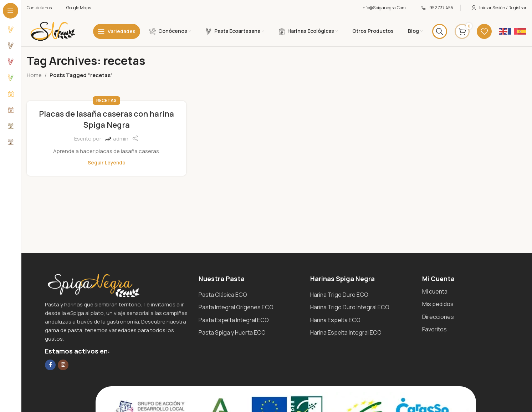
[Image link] (93, 285)
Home (34, 75)
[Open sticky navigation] (117, 31)
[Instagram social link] (63, 365)
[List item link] (251, 295)
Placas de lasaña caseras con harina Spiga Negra (106, 119)
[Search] (440, 31)
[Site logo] (53, 31)
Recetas (106, 100)
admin (121, 139)
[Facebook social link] (50, 365)
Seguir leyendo (107, 163)
